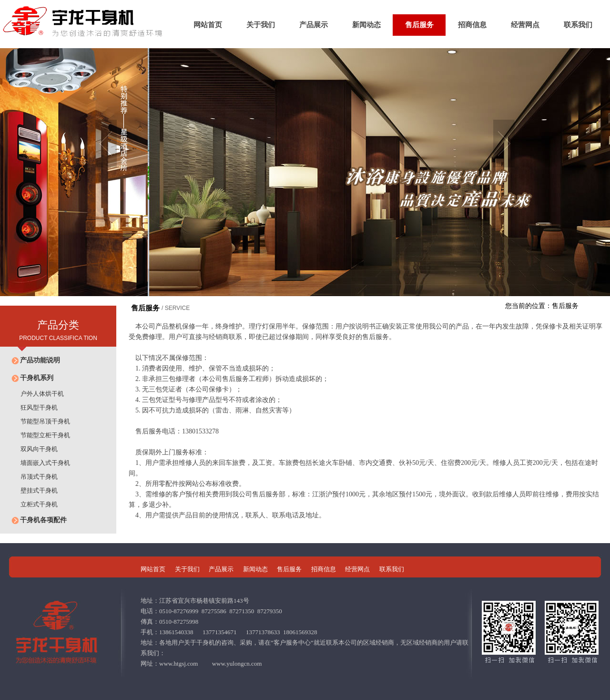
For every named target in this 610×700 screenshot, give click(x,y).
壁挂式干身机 (34, 490)
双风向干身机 (34, 449)
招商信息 (472, 25)
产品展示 (314, 25)
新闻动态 (366, 25)
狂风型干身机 (34, 407)
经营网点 (525, 25)
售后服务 (419, 25)
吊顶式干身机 (34, 477)
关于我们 (261, 25)
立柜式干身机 (34, 504)
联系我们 (578, 25)
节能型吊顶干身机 (40, 421)
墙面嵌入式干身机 (40, 463)
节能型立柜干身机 (40, 435)
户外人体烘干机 (37, 394)
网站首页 (208, 25)
